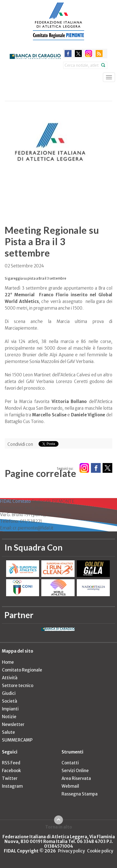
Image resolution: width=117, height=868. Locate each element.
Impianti (10, 709)
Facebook (11, 771)
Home (8, 662)
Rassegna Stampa (80, 794)
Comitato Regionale (22, 670)
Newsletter (13, 724)
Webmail (70, 786)
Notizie (9, 717)
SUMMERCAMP (17, 740)
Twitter (10, 778)
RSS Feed (11, 763)
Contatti (70, 763)
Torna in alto (59, 827)
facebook (68, 54)
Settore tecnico (18, 686)
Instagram (12, 786)
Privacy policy (71, 851)
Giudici (9, 693)
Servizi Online (75, 771)
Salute (8, 732)
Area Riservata (76, 778)
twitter (78, 54)
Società (10, 701)
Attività (10, 678)
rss (99, 54)
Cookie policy (100, 851)
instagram (89, 54)
